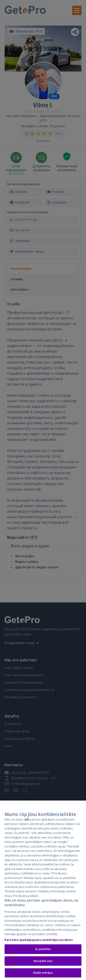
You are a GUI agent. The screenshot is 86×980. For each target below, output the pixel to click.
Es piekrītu (43, 950)
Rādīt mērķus (43, 974)
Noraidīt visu (43, 962)
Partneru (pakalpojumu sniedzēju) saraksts (39, 940)
